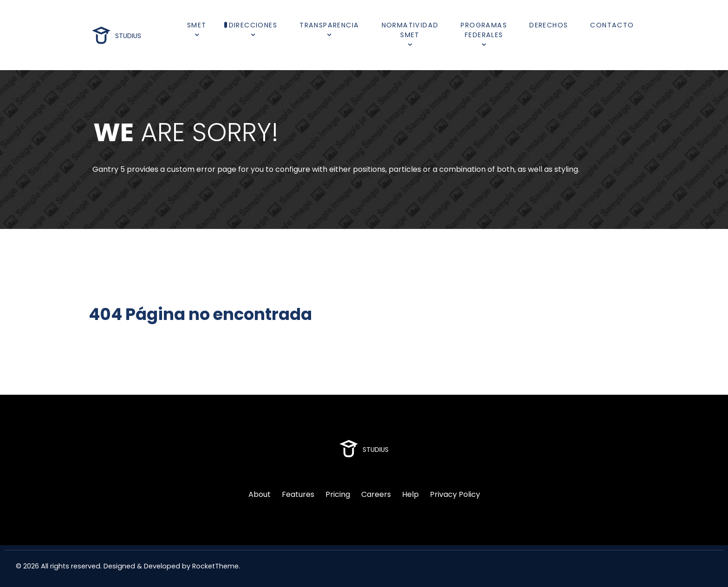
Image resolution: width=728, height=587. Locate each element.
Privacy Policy (455, 494)
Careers (376, 494)
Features (298, 494)
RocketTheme (215, 566)
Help (410, 494)
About (260, 494)
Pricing (338, 494)
